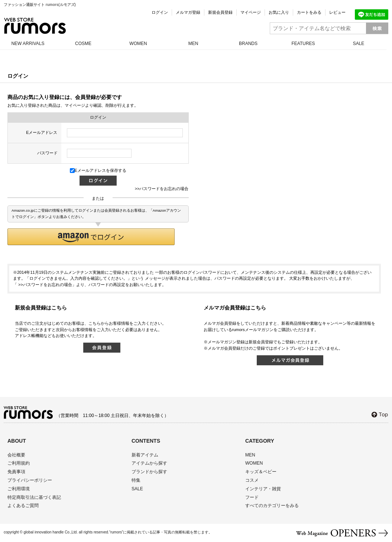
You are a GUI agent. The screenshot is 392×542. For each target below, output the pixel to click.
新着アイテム (145, 455)
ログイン (160, 12)
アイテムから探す (149, 463)
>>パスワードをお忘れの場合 (162, 189)
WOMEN (138, 44)
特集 (136, 480)
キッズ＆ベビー (261, 472)
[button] (91, 237)
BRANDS (248, 44)
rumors (35, 26)
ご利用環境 (19, 489)
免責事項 (16, 472)
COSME (83, 44)
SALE (359, 44)
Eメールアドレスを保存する (98, 170)
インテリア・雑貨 (263, 489)
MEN (193, 44)
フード (252, 497)
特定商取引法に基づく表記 (34, 497)
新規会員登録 (220, 12)
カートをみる (309, 12)
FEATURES (303, 44)
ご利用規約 (19, 463)
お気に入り (279, 12)
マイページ (251, 12)
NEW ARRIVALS (28, 44)
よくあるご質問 (23, 506)
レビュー (337, 12)
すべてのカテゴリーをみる (272, 506)
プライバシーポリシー (30, 480)
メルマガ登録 (188, 12)
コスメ (252, 480)
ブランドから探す (149, 472)
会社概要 (16, 455)
